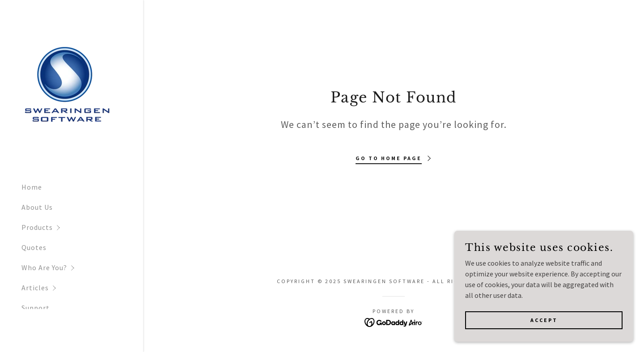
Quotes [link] (34, 247)
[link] (66, 87)
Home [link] (32, 187)
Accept (544, 338)
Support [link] (36, 308)
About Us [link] (37, 207)
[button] (82, 227)
